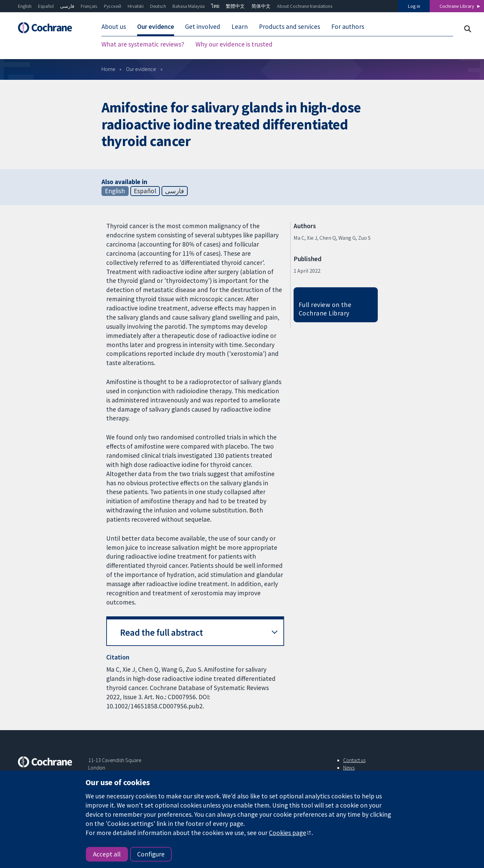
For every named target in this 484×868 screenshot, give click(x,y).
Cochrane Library (457, 6)
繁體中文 (235, 6)
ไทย (215, 6)
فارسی (67, 6)
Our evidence (141, 69)
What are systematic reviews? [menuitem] (143, 44)
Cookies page (287, 833)
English (25, 6)
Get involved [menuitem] (203, 26)
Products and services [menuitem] (290, 26)
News (349, 767)
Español (46, 6)
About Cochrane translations (305, 6)
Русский (113, 6)
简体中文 (261, 6)
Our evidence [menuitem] (156, 26)
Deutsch (158, 6)
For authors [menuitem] (348, 26)
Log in (414, 6)
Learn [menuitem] (240, 26)
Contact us (354, 760)
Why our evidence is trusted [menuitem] (234, 44)
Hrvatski (136, 6)
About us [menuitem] (114, 26)
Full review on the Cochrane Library (325, 309)
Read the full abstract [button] (162, 632)
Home (108, 69)
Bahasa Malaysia (189, 6)
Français (89, 6)
